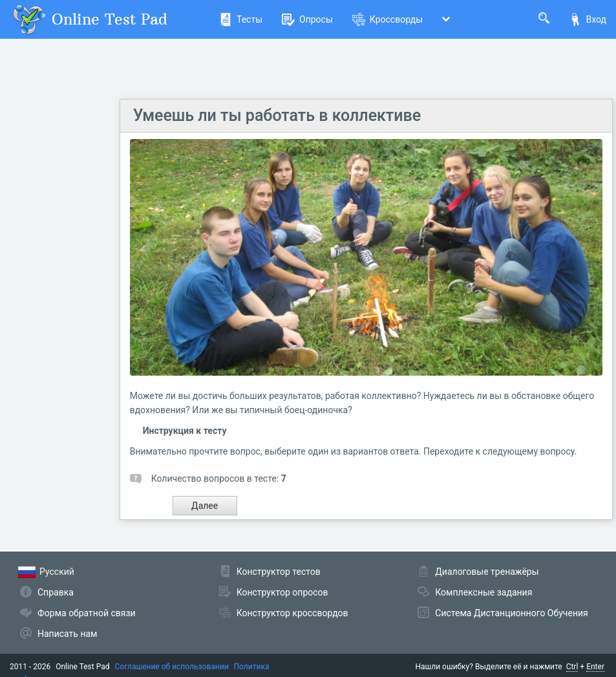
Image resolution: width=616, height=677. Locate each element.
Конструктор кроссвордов (292, 613)
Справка (56, 592)
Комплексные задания (483, 592)
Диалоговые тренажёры (487, 572)
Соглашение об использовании (172, 667)
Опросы (307, 19)
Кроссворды (388, 19)
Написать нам (67, 634)
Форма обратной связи (87, 613)
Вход (588, 19)
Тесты (241, 19)
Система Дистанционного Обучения (511, 613)
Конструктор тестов (279, 572)
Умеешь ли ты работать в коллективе (277, 115)
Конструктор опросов (282, 592)
